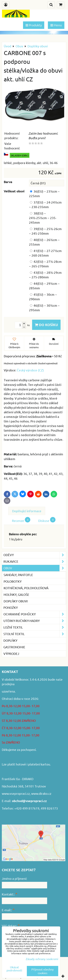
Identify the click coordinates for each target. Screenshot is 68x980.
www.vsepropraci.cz (16, 793)
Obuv (35, 568)
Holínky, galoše (16, 594)
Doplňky (10, 640)
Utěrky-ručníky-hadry (35, 621)
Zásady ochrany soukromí (42, 959)
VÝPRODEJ (11, 653)
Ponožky (11, 607)
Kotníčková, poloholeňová (26, 588)
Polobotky (13, 581)
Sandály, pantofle (18, 575)
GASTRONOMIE (14, 647)
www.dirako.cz (41, 793)
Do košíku (46, 325)
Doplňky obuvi (16, 601)
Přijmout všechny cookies (43, 971)
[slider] (36, 143)
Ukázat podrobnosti (14, 969)
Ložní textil (35, 627)
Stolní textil (35, 634)
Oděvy (35, 555)
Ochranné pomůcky (35, 614)
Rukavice (35, 562)
